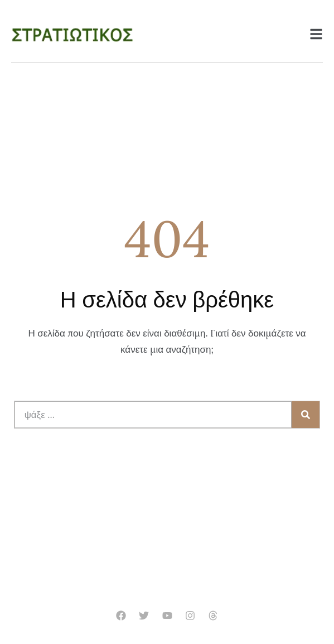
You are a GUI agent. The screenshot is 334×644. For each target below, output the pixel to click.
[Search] (306, 415)
